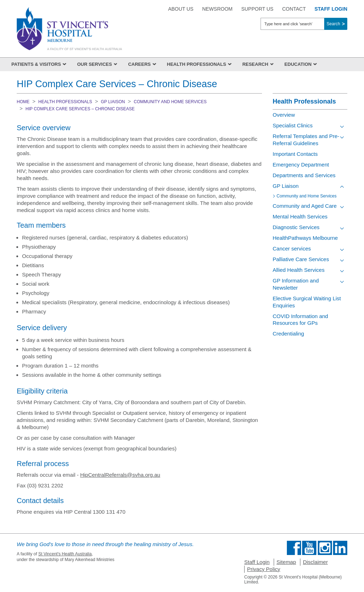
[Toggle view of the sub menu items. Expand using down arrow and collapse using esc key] (342, 127)
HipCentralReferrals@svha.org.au (120, 475)
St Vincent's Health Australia (65, 554)
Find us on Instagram (325, 548)
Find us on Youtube (309, 548)
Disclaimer (315, 562)
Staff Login (257, 562)
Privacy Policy (264, 569)
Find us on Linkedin (340, 548)
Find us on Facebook (294, 548)
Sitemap (286, 562)
